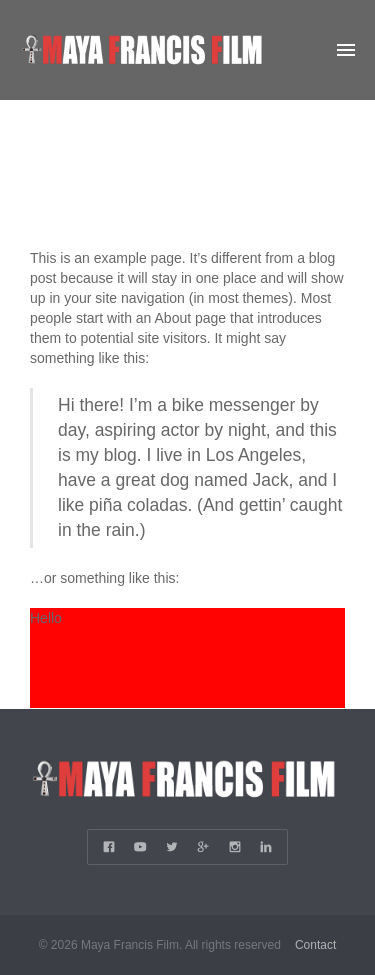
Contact (315, 945)
